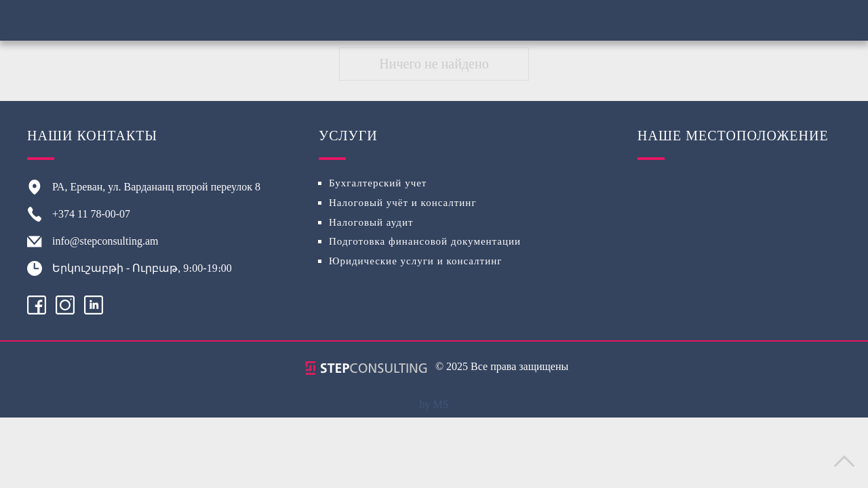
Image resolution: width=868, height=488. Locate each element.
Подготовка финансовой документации (425, 241)
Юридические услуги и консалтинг (415, 261)
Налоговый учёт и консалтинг (403, 203)
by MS (434, 404)
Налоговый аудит (371, 222)
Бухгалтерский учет (378, 183)
